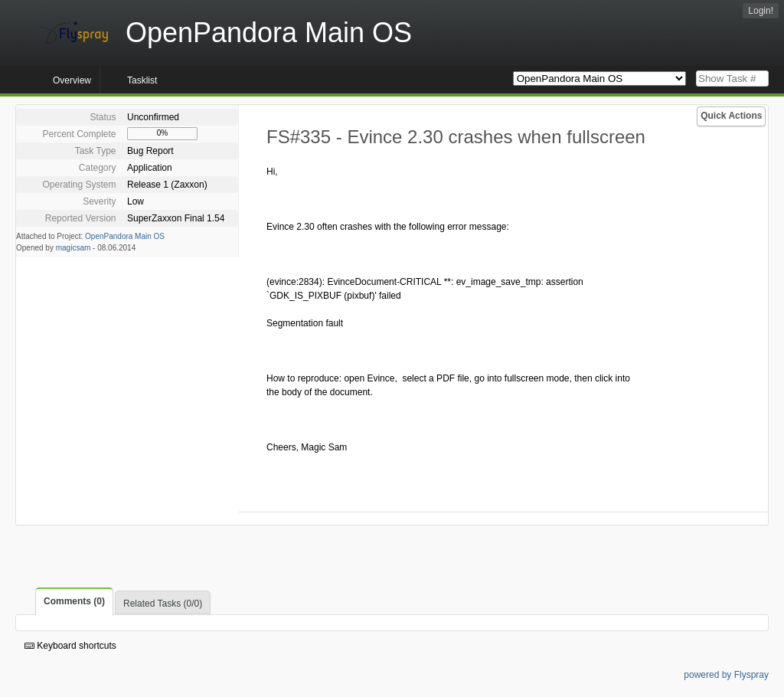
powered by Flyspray (726, 675)
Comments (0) (74, 601)
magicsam (73, 248)
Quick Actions (731, 116)
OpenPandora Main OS (125, 236)
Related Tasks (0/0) (163, 604)
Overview (72, 80)
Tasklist (142, 80)
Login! (761, 11)
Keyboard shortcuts (70, 646)
